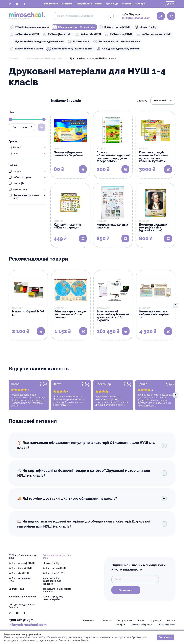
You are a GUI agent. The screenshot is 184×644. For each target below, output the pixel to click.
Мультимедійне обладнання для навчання (37, 42)
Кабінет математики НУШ (154, 34)
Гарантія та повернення (141, 625)
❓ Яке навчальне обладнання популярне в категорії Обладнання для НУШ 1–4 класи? (92, 445)
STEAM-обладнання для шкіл (29, 27)
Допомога (67, 4)
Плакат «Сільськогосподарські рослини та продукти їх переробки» (113, 157)
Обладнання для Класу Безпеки (118, 49)
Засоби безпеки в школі (26, 49)
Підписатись (126, 590)
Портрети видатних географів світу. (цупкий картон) (153, 227)
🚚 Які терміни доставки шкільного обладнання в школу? (92, 498)
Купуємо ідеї (112, 4)
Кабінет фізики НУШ (57, 34)
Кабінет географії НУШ (115, 27)
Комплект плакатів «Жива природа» (67, 226)
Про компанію (51, 4)
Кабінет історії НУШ (118, 34)
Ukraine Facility (145, 27)
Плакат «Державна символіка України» (68, 154)
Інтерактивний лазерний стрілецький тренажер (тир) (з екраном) (113, 316)
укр (170, 4)
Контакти (127, 4)
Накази (99, 4)
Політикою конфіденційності (74, 640)
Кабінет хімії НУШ (88, 34)
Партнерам (141, 4)
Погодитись (165, 637)
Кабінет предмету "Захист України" (70, 49)
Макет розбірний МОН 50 (28, 313)
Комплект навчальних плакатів (112, 226)
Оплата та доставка (167, 625)
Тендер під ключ (84, 4)
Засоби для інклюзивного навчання (116, 42)
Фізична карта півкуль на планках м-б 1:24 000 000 (71, 314)
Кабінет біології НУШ (24, 34)
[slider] (10, 119)
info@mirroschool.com (136, 18)
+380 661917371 (132, 14)
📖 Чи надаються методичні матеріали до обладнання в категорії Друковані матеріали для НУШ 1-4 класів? (92, 524)
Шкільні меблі (78, 42)
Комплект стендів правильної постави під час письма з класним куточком (153, 157)
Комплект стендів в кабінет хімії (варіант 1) (154, 314)
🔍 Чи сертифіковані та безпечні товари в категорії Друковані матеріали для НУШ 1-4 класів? (92, 473)
